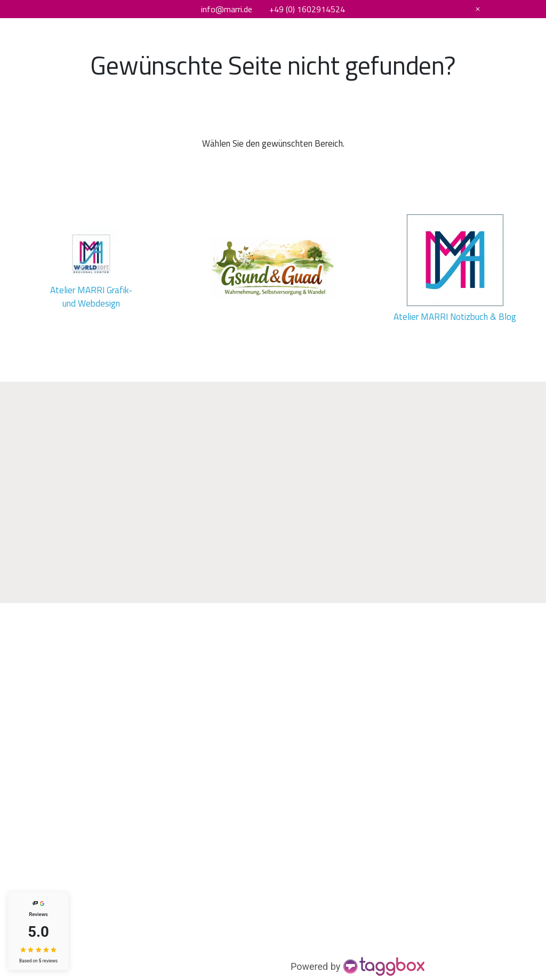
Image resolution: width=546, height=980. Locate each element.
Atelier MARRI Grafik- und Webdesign (92, 297)
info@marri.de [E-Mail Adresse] (227, 9)
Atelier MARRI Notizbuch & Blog (455, 317)
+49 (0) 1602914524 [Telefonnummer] (307, 9)
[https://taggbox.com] (358, 966)
